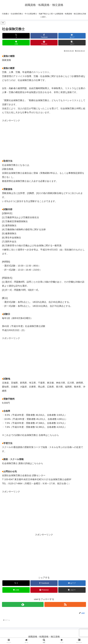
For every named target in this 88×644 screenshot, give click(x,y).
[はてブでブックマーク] (72, 36)
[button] (72, 43)
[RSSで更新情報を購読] (65, 604)
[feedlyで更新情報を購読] (23, 604)
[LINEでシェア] (16, 43)
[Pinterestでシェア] (44, 43)
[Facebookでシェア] (44, 36)
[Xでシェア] (16, 36)
